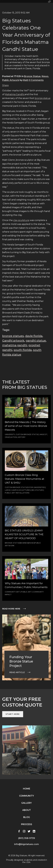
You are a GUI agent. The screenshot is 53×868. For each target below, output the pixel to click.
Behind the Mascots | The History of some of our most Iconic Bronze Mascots (26, 426)
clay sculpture (21, 220)
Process (27, 824)
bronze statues (13, 336)
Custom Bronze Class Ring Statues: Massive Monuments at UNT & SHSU (25, 479)
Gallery (26, 803)
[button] (49, 1)
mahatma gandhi (15, 345)
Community (26, 796)
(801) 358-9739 (27, 838)
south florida (23, 350)
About (27, 810)
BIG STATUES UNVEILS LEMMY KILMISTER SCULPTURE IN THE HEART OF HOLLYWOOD (24, 534)
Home (27, 789)
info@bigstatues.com (26, 844)
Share (5, 85)
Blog (27, 817)
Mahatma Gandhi (15, 94)
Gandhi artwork (13, 341)
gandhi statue (36, 341)
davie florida (34, 336)
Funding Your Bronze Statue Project (21, 661)
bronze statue (43, 98)
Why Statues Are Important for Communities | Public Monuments (26, 585)
